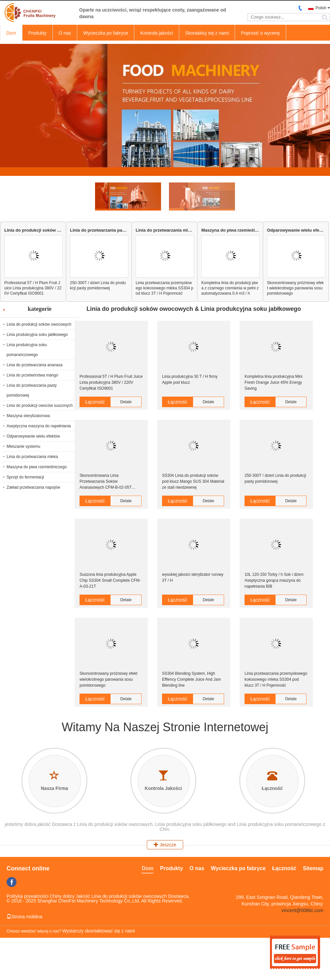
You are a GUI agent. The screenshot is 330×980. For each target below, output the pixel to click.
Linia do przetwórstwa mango (32, 375)
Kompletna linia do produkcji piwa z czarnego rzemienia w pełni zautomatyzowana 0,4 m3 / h (230, 288)
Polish (321, 8)
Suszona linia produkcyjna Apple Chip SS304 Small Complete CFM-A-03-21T (110, 580)
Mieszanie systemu (23, 446)
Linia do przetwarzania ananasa (34, 365)
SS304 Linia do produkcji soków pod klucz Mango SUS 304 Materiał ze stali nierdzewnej (193, 481)
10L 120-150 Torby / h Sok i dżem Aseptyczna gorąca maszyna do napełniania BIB (274, 580)
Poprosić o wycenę (260, 33)
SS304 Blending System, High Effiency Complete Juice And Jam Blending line (192, 679)
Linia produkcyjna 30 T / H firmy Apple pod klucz (190, 379)
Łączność (95, 402)
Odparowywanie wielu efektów (296, 230)
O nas (65, 33)
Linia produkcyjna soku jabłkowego (37, 335)
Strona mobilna (24, 917)
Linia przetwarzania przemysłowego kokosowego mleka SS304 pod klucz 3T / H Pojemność (165, 288)
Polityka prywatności (28, 896)
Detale (126, 402)
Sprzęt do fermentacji (25, 477)
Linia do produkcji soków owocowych (33, 230)
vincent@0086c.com (302, 910)
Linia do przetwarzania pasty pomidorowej (99, 230)
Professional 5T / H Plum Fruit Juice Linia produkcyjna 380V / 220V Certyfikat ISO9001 (33, 288)
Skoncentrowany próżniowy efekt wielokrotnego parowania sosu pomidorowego (295, 288)
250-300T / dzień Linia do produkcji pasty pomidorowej (98, 285)
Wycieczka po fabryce (106, 33)
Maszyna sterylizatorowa (28, 416)
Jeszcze (165, 845)
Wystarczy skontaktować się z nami (99, 931)
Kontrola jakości (157, 33)
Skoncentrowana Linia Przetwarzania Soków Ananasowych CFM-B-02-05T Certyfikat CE (106, 482)
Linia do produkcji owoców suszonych (40, 406)
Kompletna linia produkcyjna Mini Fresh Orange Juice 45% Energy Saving (273, 382)
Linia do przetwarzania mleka (165, 230)
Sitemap (313, 868)
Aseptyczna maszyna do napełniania (39, 426)
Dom (11, 33)
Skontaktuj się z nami (207, 33)
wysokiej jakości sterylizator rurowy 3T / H (193, 577)
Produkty (37, 33)
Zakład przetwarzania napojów (33, 487)
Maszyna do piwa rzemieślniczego (230, 230)
